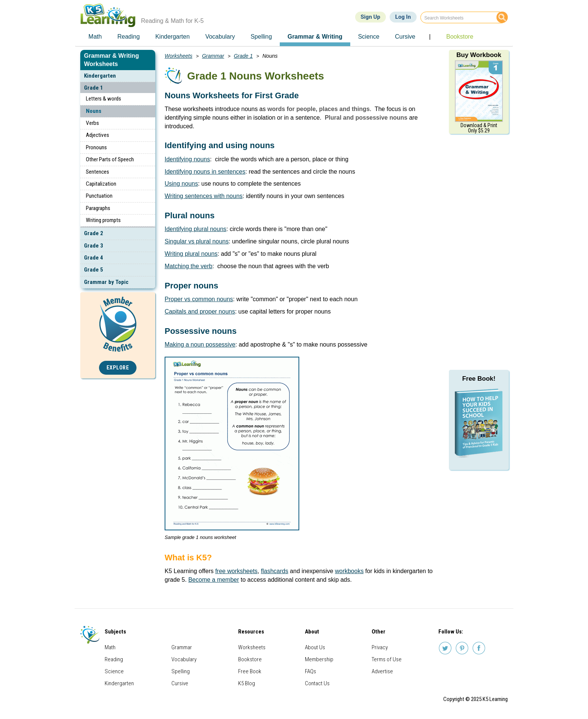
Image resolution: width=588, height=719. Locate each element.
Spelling (181, 671)
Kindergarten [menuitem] (172, 37)
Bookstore (250, 659)
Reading (114, 659)
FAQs (310, 671)
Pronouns (96, 147)
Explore (118, 368)
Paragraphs (98, 208)
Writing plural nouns (191, 254)
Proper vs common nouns (199, 299)
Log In (403, 17)
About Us (315, 647)
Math (110, 647)
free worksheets (236, 571)
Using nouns (181, 184)
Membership (319, 659)
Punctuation (99, 196)
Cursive (180, 683)
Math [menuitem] (95, 37)
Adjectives (97, 135)
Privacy (380, 647)
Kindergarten (100, 76)
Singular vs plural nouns (197, 241)
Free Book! (479, 379)
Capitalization (101, 184)
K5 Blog (247, 683)
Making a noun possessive (200, 344)
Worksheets (178, 56)
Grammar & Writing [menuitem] (315, 37)
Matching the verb (188, 266)
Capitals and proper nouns (200, 311)
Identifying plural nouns (196, 229)
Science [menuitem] (369, 37)
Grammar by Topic (106, 282)
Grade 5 (94, 270)
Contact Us (317, 683)
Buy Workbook (479, 55)
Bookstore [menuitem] (460, 37)
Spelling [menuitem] (261, 37)
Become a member (214, 580)
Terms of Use (387, 659)
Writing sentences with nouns (204, 196)
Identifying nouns (187, 159)
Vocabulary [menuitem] (220, 37)
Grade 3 (94, 246)
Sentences (97, 172)
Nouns (94, 111)
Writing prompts (103, 220)
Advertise (382, 671)
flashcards (275, 571)
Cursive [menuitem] (405, 37)
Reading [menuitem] (129, 37)
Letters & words (103, 99)
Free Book (250, 671)
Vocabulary (184, 659)
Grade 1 (94, 88)
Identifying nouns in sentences (205, 172)
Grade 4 (94, 258)
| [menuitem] (430, 37)
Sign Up (370, 17)
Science (114, 671)
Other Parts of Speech (110, 159)
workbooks (349, 571)
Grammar (213, 56)
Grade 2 (94, 233)
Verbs (92, 123)
